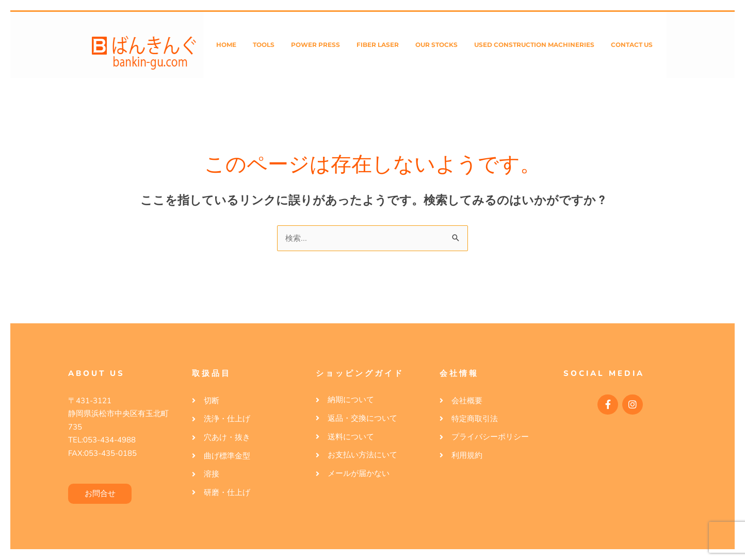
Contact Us (632, 45)
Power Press (315, 45)
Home (226, 45)
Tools (264, 45)
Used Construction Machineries (534, 45)
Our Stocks (436, 45)
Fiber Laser (378, 45)
